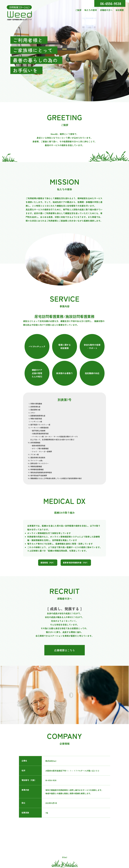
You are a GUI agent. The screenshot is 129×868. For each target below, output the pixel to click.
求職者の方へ (106, 10)
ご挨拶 (78, 10)
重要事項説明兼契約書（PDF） (76, 563)
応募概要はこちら (65, 650)
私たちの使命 (91, 10)
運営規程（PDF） (48, 563)
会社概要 (120, 10)
